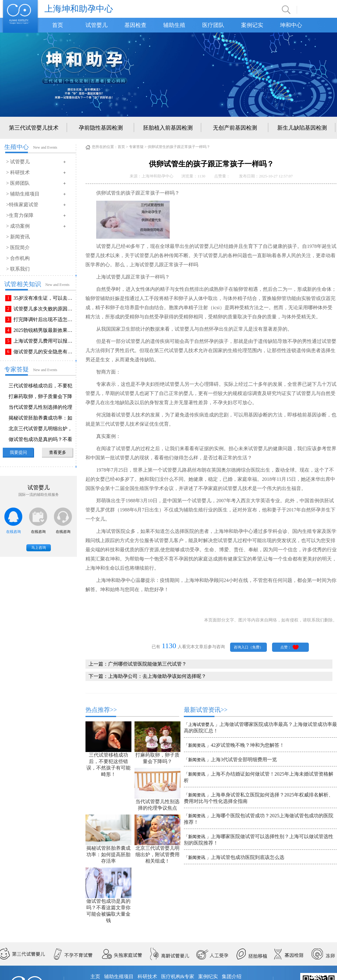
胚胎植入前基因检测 (168, 128)
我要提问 (18, 452)
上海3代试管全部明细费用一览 (244, 760)
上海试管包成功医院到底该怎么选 (248, 857)
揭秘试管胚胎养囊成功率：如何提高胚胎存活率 (108, 855)
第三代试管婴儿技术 (34, 128)
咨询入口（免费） (248, 647)
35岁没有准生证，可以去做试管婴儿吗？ (44, 298)
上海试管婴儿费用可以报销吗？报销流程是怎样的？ (44, 341)
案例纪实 (208, 976)
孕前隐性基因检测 (101, 128)
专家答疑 (136, 147)
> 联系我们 (18, 269)
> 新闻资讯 (18, 237)
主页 (95, 976)
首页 (58, 25)
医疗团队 (213, 25)
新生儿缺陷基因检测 (302, 128)
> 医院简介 (18, 247)
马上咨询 (39, 548)
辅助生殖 (174, 25)
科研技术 (147, 976)
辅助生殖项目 (119, 976)
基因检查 (135, 25)
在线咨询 (13, 532)
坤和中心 (291, 25)
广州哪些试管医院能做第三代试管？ (147, 664)
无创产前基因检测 (235, 128)
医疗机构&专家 (178, 976)
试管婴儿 (97, 25)
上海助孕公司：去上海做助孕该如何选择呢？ (157, 676)
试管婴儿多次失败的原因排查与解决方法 (44, 309)
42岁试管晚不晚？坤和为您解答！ (248, 745)
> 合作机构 (18, 258)
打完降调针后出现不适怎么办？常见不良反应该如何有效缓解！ (44, 319)
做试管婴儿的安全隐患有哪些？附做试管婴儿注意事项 (44, 352)
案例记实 (252, 25)
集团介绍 (232, 976)
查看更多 (58, 452)
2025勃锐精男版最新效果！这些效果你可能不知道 (44, 330)
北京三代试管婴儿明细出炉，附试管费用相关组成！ (157, 855)
